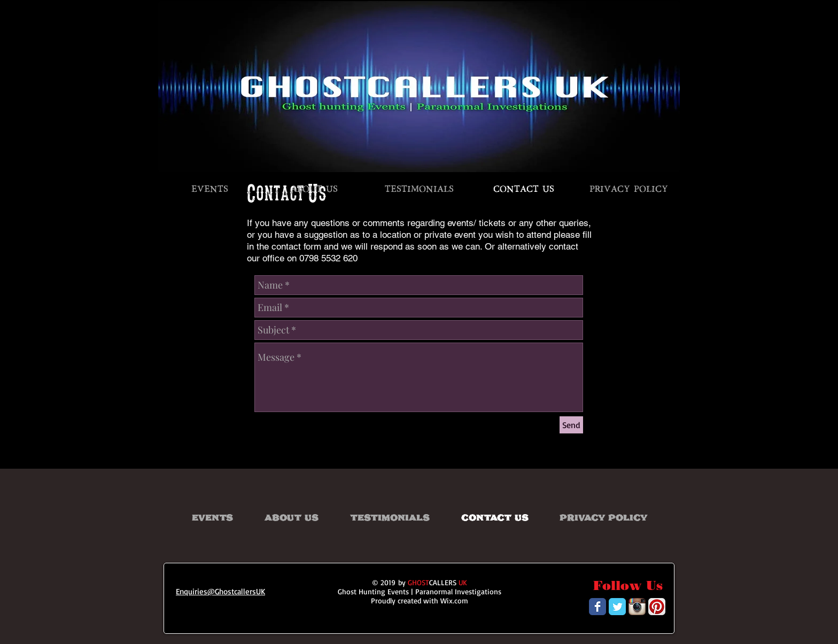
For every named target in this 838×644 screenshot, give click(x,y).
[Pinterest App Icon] (657, 607)
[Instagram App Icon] (637, 607)
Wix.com (454, 600)
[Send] (571, 425)
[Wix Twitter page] (617, 607)
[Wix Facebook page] (598, 607)
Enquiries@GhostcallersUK (220, 591)
